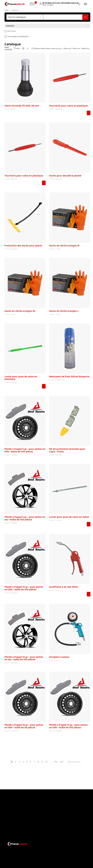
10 (46, 762)
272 (56, 762)
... (51, 762)
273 (62, 762)
